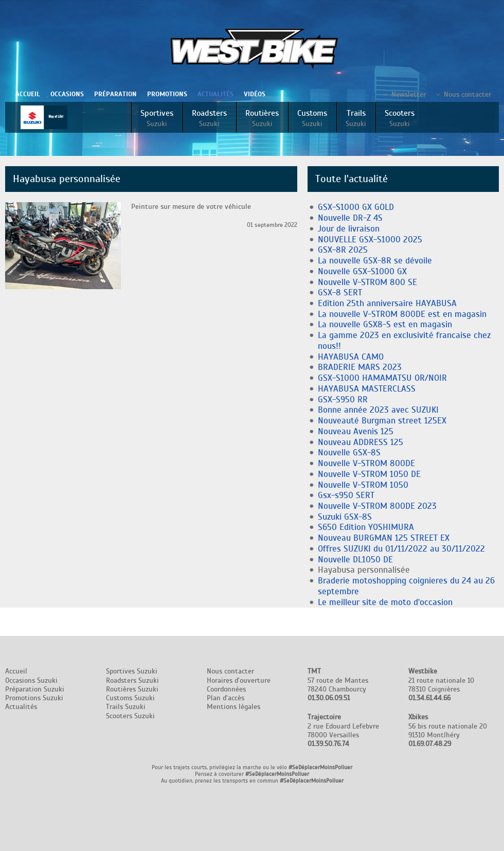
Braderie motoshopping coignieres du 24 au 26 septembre (406, 586)
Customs (312, 118)
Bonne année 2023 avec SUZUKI (378, 410)
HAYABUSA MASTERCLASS (367, 389)
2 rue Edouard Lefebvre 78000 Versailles (343, 730)
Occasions (67, 94)
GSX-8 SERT (340, 292)
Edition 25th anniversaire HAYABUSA (387, 303)
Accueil (28, 94)
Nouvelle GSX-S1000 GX (362, 271)
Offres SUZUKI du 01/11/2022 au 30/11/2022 (401, 549)
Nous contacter (467, 94)
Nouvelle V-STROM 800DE (366, 463)
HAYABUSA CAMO (351, 357)
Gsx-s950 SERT (346, 495)
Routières (262, 118)
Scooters (400, 118)
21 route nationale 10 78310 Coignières (441, 685)
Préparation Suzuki (35, 689)
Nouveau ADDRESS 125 (361, 442)
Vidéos (255, 94)
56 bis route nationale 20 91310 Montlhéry (448, 730)
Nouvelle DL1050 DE (355, 560)
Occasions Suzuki (31, 680)
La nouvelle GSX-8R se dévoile (375, 261)
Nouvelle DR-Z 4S (350, 218)
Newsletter (409, 94)
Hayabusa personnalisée (364, 570)
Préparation (115, 94)
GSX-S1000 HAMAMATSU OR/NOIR (382, 378)
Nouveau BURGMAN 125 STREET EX (384, 538)
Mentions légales (233, 707)
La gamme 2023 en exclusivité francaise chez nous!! (404, 341)
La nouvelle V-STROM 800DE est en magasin (402, 314)
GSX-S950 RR (343, 400)
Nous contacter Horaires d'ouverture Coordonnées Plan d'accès (239, 685)
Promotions (167, 94)
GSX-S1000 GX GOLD (356, 207)
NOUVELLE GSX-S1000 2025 (370, 240)
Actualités (215, 94)
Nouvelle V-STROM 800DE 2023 (377, 506)
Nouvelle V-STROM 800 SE (367, 282)
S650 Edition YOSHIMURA (366, 527)
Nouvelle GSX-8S (349, 453)
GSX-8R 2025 (343, 250)
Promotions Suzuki (34, 698)
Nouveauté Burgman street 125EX (382, 421)
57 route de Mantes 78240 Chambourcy (338, 685)
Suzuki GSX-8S (345, 517)
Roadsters (209, 118)
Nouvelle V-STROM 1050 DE (369, 474)
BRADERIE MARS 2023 (360, 367)
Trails (356, 118)
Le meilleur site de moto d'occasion (385, 602)
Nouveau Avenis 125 (356, 431)
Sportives (157, 118)
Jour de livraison (349, 229)
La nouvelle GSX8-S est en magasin (385, 324)
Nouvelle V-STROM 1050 (363, 485)
